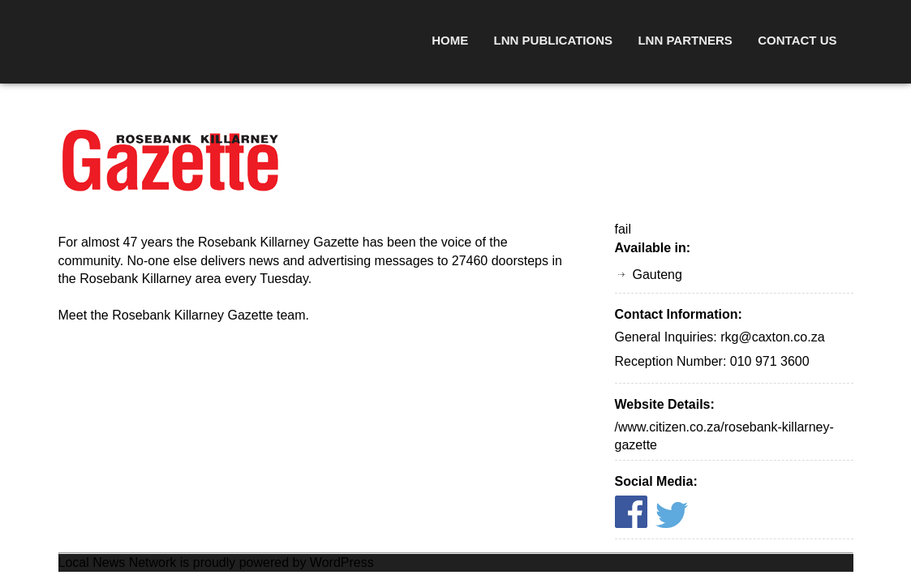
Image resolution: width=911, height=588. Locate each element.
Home (450, 40)
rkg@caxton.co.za (772, 337)
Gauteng (657, 275)
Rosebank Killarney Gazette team (208, 315)
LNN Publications (553, 40)
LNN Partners (685, 40)
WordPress (342, 562)
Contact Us (797, 40)
